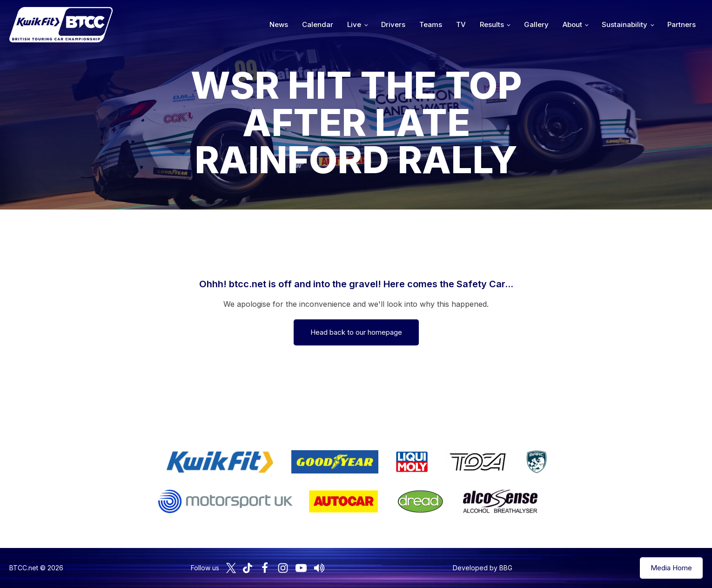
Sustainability (625, 24)
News (279, 24)
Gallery (536, 24)
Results (492, 24)
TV (461, 24)
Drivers (393, 24)
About (572, 24)
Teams (431, 24)
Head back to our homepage (356, 332)
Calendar (318, 24)
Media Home (671, 568)
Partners (682, 24)
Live (354, 24)
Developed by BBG (483, 568)
